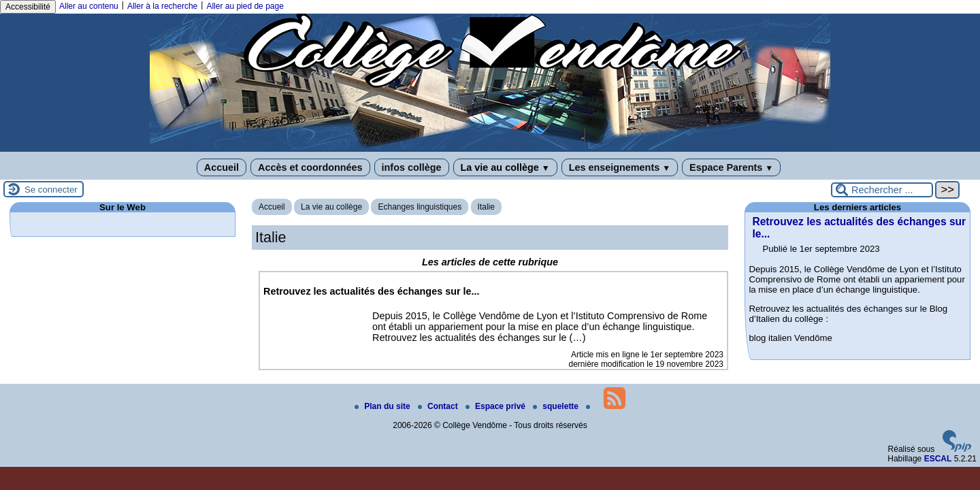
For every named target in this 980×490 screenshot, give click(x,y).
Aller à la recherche (162, 6)
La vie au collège (505, 167)
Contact (439, 406)
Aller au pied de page (245, 6)
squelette (557, 406)
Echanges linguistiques (420, 207)
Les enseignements (620, 167)
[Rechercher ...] (882, 190)
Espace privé (496, 406)
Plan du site (383, 406)
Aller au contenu (89, 6)
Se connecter (51, 190)
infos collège (412, 167)
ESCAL (938, 459)
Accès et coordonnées (310, 167)
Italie (486, 207)
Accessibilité (28, 7)
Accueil (222, 167)
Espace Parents (731, 167)
